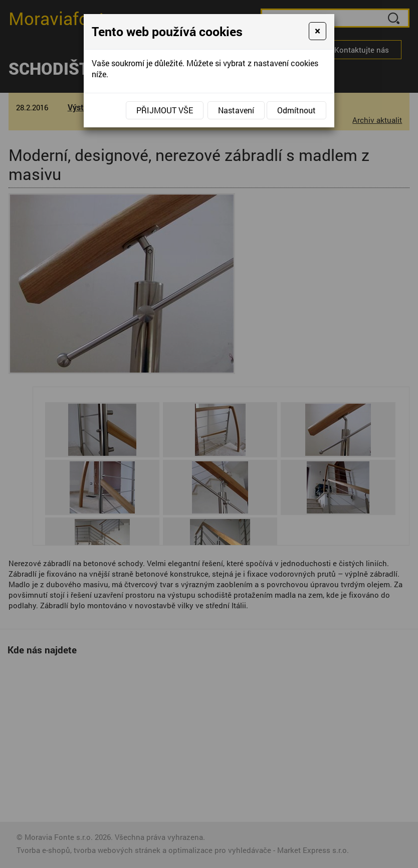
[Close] (318, 31)
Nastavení (236, 110)
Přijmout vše (165, 110)
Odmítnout (296, 110)
